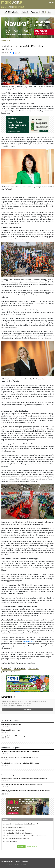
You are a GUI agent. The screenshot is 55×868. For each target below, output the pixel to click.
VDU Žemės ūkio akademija (11, 672)
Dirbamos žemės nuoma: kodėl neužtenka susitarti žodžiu (19, 757)
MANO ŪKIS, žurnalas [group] (12, 12)
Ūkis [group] (43, 12)
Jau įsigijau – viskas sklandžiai (14, 827)
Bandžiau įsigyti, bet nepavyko (14, 830)
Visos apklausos (32, 846)
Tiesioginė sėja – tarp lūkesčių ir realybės (14, 736)
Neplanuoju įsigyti (10, 841)
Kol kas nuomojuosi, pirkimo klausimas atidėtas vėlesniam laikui (25, 836)
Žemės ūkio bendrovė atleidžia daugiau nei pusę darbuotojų (20, 751)
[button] (2, 12)
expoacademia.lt (28, 642)
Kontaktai (25, 861)
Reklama (17, 861)
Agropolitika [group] (35, 12)
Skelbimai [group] (25, 12)
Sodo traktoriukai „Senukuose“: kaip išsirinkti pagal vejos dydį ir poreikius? (24, 779)
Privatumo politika (7, 861)
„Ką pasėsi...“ (7, 668)
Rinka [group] (49, 12)
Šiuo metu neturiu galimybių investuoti (16, 839)
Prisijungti (28, 710)
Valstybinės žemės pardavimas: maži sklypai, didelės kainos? (21, 763)
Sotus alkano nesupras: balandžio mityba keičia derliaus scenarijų (22, 784)
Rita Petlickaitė (34, 668)
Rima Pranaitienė (20, 668)
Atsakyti (21, 846)
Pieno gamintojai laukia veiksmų (11, 724)
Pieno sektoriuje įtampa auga (11, 730)
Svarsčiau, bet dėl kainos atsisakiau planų (17, 833)
